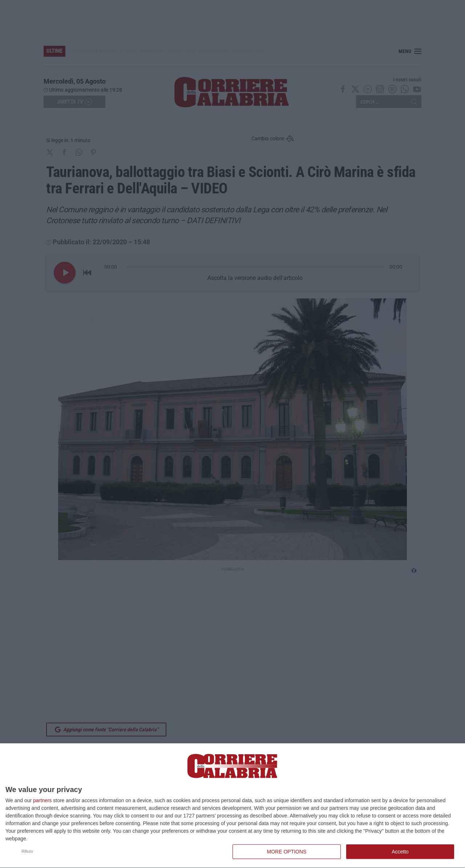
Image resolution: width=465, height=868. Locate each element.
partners (42, 800)
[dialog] (232, 806)
